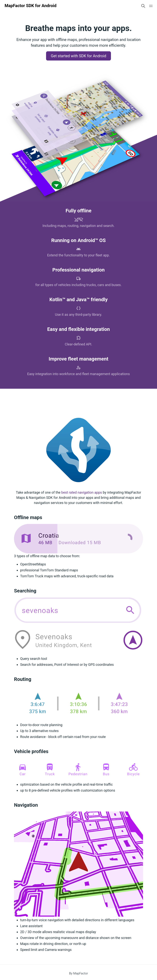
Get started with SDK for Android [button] (79, 56)
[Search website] (143, 6)
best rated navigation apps (82, 492)
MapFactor (81, 973)
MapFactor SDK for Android (31, 6)
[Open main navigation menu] (151, 6)
